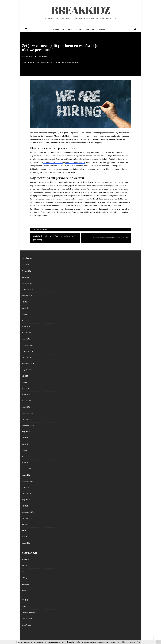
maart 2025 (26, 327)
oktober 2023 (27, 419)
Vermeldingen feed (29, 613)
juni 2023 (25, 444)
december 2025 (27, 283)
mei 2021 (25, 537)
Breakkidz (80, 10)
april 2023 (26, 456)
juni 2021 (25, 531)
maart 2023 (26, 463)
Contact (103, 29)
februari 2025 (27, 333)
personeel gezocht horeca (53, 162)
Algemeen (43, 230)
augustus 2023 (27, 432)
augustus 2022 (27, 500)
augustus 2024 (27, 370)
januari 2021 (26, 543)
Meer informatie (129, 642)
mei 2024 (25, 382)
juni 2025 (25, 308)
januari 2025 (26, 339)
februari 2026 (27, 271)
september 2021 (28, 512)
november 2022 (28, 487)
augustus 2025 (27, 296)
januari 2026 (26, 277)
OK (138, 642)
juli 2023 (25, 438)
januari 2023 (26, 475)
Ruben (47, 56)
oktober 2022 (27, 493)
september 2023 (28, 425)
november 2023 (28, 413)
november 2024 (28, 351)
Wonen (56, 29)
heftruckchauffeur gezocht (75, 162)
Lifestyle (67, 29)
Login (24, 606)
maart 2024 (26, 395)
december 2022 (27, 481)
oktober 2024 (27, 357)
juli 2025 (25, 302)
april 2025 (26, 320)
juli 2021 (25, 524)
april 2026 (26, 265)
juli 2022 (25, 506)
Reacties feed (27, 619)
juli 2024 (25, 376)
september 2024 (28, 364)
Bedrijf (79, 29)
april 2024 (26, 388)
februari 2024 (27, 401)
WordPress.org (27, 625)
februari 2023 (27, 469)
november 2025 (28, 289)
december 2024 (27, 345)
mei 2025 (25, 314)
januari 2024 (26, 407)
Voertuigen (90, 29)
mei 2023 (25, 450)
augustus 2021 (27, 518)
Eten (24, 572)
